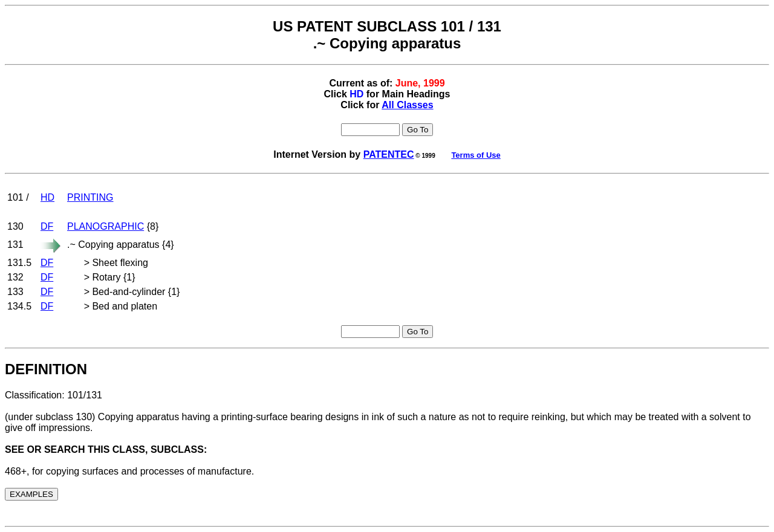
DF (47, 226)
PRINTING (90, 197)
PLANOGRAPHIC (106, 226)
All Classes (407, 105)
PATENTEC (389, 154)
